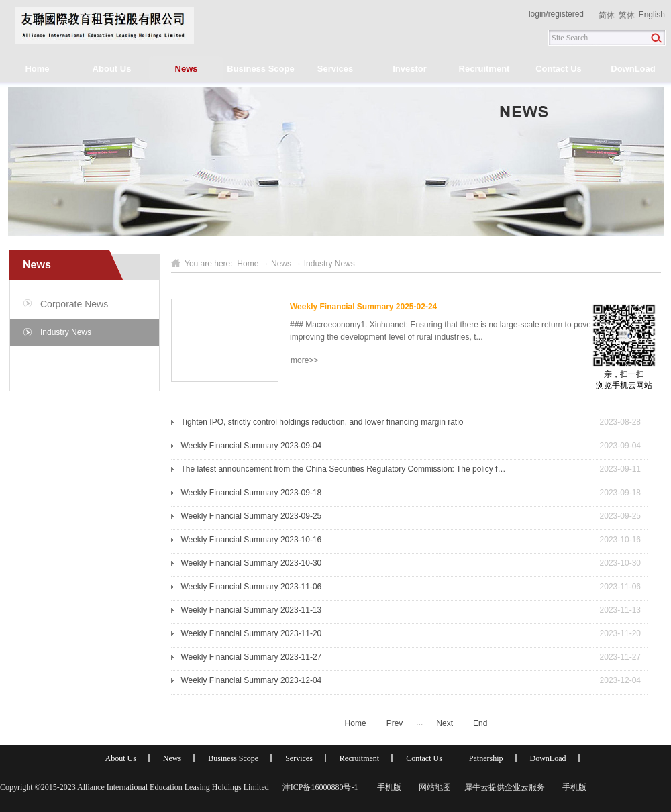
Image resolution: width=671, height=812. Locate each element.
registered (566, 14)
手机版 (387, 787)
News (281, 264)
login (537, 14)
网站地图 (433, 787)
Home (37, 69)
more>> (304, 360)
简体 (607, 15)
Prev (395, 723)
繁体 (627, 15)
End (480, 723)
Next (445, 723)
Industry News (329, 264)
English (652, 15)
